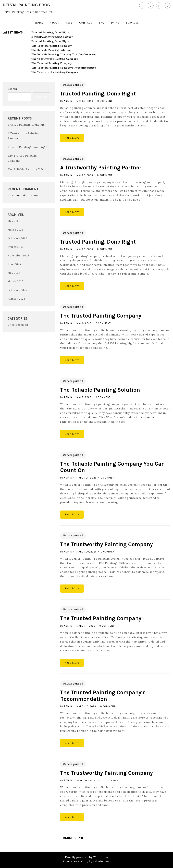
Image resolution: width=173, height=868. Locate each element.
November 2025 (18, 256)
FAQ (102, 23)
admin (68, 101)
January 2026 (16, 247)
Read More (72, 138)
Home (39, 23)
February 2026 (17, 238)
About (55, 23)
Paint (115, 23)
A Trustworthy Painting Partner (52, 37)
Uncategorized (18, 325)
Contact (86, 23)
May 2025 (14, 273)
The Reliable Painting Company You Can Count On (64, 55)
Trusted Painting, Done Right (50, 32)
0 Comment (105, 101)
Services (133, 23)
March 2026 (16, 230)
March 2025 (15, 281)
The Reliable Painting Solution (51, 50)
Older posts (73, 838)
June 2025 (14, 264)
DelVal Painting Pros (26, 5)
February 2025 (17, 290)
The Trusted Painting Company (52, 46)
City (69, 23)
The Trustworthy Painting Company (55, 59)
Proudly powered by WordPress (87, 857)
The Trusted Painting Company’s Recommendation (64, 68)
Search (12, 89)
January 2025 (16, 299)
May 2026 (14, 221)
